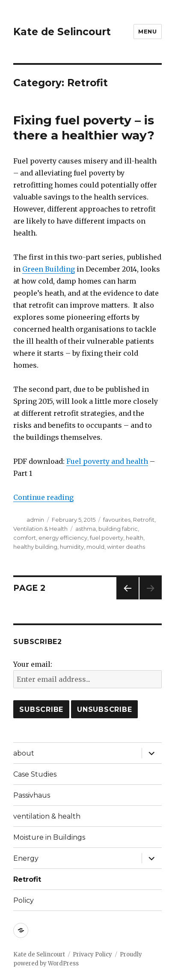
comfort (25, 538)
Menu (147, 31)
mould (95, 547)
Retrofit (144, 520)
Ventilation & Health (40, 529)
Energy (26, 858)
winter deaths (126, 547)
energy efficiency (63, 538)
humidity (72, 547)
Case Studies (35, 774)
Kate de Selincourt (62, 32)
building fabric (118, 529)
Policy (24, 900)
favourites (117, 520)
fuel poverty (107, 538)
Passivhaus (32, 795)
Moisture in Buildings (49, 837)
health (135, 538)
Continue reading (43, 497)
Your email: (33, 664)
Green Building (49, 269)
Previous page (128, 599)
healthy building (35, 547)
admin (35, 520)
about (24, 753)
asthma (86, 529)
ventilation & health (47, 816)
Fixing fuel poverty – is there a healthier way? (84, 128)
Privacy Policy (92, 954)
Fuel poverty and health (107, 461)
